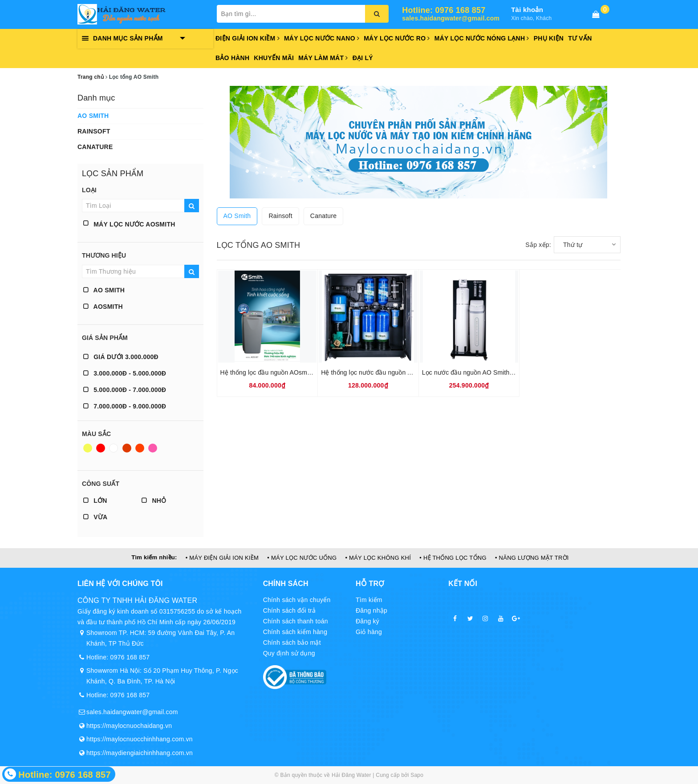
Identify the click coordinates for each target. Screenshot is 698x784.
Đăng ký (367, 621)
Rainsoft (94, 131)
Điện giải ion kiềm (248, 38)
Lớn (95, 501)
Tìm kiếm (369, 600)
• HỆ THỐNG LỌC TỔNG (453, 558)
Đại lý (363, 58)
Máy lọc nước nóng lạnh (482, 38)
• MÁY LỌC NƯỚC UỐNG (302, 558)
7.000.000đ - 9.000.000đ (125, 406)
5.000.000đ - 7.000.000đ (125, 390)
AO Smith (93, 116)
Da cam (140, 448)
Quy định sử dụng (289, 653)
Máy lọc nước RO (397, 38)
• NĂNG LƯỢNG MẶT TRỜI (532, 558)
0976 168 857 (130, 657)
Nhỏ (154, 501)
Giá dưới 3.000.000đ (121, 357)
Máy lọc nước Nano (322, 38)
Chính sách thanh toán (296, 621)
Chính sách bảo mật (292, 643)
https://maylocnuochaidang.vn (129, 726)
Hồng (153, 448)
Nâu (127, 448)
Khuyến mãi (274, 58)
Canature (95, 147)
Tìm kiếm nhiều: (154, 557)
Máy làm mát (323, 58)
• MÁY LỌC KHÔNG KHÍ (378, 558)
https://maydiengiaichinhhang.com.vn (140, 753)
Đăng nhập (371, 610)
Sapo (417, 775)
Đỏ (101, 448)
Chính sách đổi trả (290, 610)
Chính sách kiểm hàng (295, 632)
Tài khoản (527, 10)
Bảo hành (232, 58)
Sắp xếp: (538, 245)
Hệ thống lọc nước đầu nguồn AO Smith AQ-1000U (393, 372)
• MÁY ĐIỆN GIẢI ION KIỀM (222, 558)
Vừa (95, 517)
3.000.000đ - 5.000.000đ (125, 373)
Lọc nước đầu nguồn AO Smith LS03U (476, 372)
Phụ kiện (549, 38)
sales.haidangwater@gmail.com (451, 18)
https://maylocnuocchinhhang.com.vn (140, 739)
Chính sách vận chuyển (297, 600)
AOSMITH (103, 307)
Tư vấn (580, 38)
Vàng (88, 448)
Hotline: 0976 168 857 (444, 10)
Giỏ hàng (369, 632)
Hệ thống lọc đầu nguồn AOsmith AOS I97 (280, 372)
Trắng (114, 448)
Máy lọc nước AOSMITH (129, 224)
